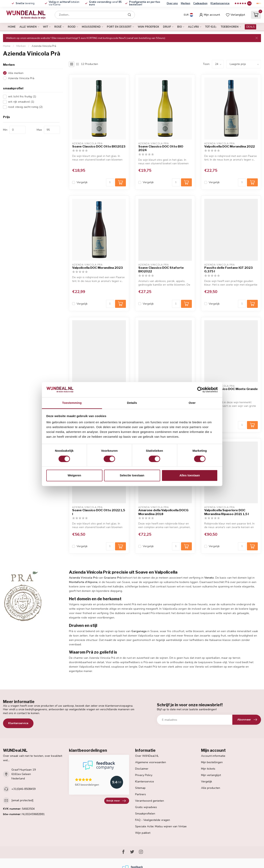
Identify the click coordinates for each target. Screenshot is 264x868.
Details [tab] (132, 403)
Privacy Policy (144, 775)
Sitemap (140, 788)
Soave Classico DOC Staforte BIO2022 (161, 270)
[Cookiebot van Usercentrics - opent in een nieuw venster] (200, 390)
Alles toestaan (190, 475)
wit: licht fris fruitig (22, 97)
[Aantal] (110, 182)
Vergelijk (82, 182)
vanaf (105, 3)
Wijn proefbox (148, 27)
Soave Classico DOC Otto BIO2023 (99, 147)
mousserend (91, 27)
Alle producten (211, 788)
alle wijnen (28, 27)
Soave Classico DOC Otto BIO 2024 (161, 148)
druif (167, 27)
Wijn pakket (143, 833)
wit (46, 27)
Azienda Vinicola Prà (44, 46)
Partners (141, 794)
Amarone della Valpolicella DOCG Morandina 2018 (163, 512)
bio (180, 27)
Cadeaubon (200, 3)
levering (25, 3)
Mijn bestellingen (212, 762)
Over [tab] (192, 403)
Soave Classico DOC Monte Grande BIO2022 (231, 391)
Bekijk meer (116, 801)
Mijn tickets (208, 769)
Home (12, 27)
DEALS (250, 27)
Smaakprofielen (145, 814)
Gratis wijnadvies (146, 807)
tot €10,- (211, 27)
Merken (186, 3)
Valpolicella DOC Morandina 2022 (230, 147)
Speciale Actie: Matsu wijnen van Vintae (161, 826)
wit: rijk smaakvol (21, 102)
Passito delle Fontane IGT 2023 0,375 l (229, 270)
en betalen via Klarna (64, 3)
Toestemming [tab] (72, 403)
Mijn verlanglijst (211, 775)
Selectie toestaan (132, 475)
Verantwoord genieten (150, 801)
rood (72, 27)
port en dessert (119, 27)
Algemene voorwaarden (151, 762)
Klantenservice (220, 3)
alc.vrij (193, 27)
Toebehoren (230, 27)
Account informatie (213, 756)
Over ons (172, 3)
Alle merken (16, 73)
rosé (58, 27)
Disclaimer (142, 769)
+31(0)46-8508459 (23, 789)
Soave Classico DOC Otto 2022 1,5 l (99, 512)
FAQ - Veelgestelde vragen (153, 820)
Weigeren (74, 475)
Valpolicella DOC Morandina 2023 (98, 268)
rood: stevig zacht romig (25, 107)
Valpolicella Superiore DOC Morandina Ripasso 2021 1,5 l (227, 512)
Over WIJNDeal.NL (147, 756)
